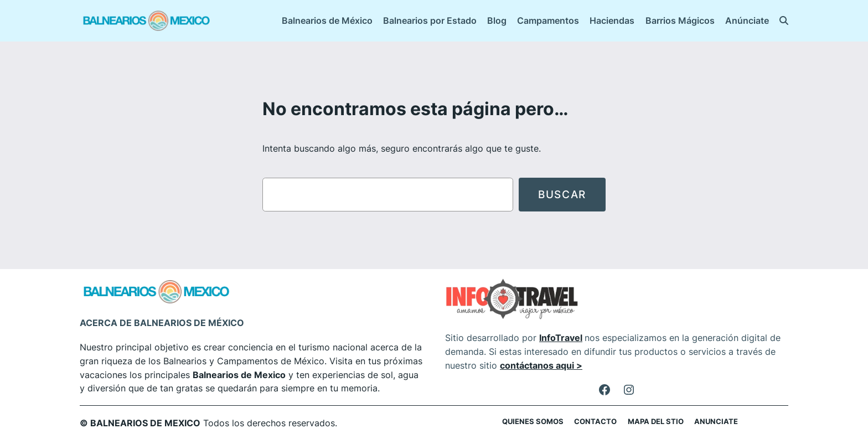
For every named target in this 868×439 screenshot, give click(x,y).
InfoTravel (561, 338)
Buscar (562, 194)
